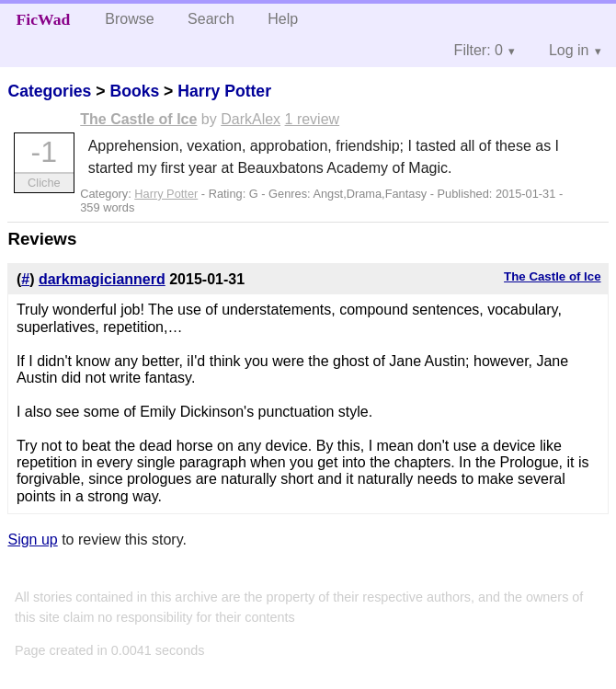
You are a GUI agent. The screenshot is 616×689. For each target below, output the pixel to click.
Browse (129, 19)
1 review (313, 119)
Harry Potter (224, 91)
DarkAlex (251, 119)
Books (134, 91)
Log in (569, 50)
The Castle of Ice (138, 119)
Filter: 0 (479, 50)
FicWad (44, 19)
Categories (49, 91)
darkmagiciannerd (102, 279)
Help (283, 19)
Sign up (32, 540)
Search (211, 19)
